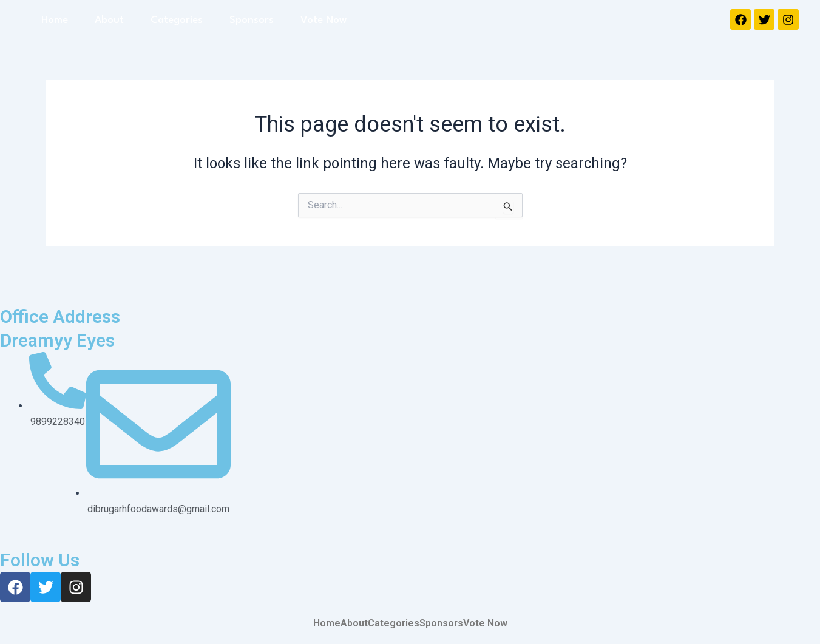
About (109, 20)
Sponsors (252, 20)
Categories (177, 20)
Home (55, 20)
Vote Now (324, 20)
